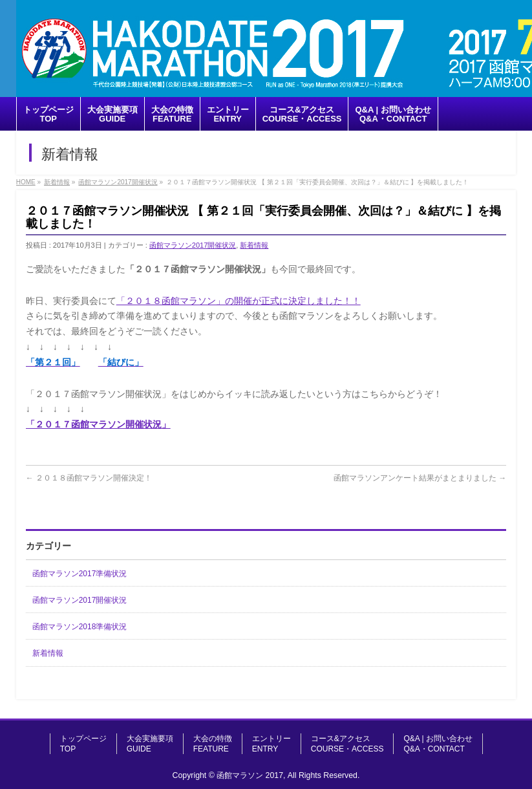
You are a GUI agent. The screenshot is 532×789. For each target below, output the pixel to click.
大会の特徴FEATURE (213, 744)
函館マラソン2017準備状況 (80, 574)
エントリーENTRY (271, 744)
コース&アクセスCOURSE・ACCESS (347, 744)
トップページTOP (83, 744)
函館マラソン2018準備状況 (80, 627)
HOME (26, 182)
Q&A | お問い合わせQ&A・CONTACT (438, 744)
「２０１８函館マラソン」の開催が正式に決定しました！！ (239, 301)
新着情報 (57, 182)
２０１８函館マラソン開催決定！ (89, 478)
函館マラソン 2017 (250, 775)
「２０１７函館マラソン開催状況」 (98, 424)
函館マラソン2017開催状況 (118, 182)
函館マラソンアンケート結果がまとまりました (420, 478)
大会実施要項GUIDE (150, 744)
